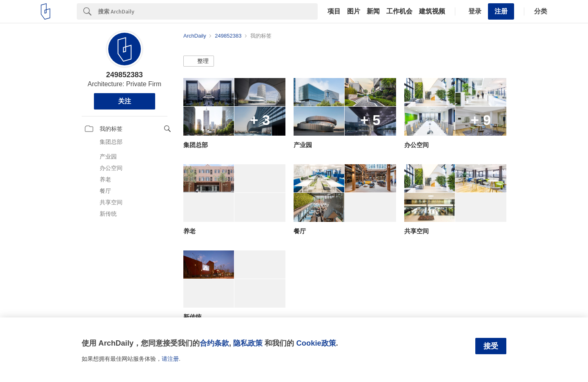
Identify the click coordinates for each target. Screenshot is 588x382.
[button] (199, 61)
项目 (334, 11)
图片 (354, 11)
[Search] (208, 11)
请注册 (170, 359)
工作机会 (399, 11)
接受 (491, 346)
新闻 (373, 11)
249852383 (125, 75)
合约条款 (214, 343)
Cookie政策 (316, 343)
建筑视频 (432, 11)
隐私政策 (248, 343)
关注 (125, 101)
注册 (501, 11)
